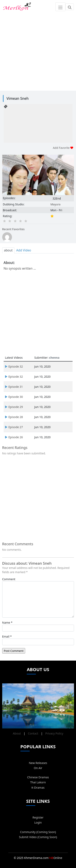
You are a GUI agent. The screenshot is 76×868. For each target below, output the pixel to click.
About (17, 733)
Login (38, 822)
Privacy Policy (54, 733)
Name (6, 623)
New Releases (38, 763)
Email (6, 636)
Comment (9, 579)
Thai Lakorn (38, 782)
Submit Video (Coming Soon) (38, 837)
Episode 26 (14, 437)
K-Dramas (38, 788)
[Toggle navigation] (60, 7)
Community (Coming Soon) (38, 832)
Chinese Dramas (38, 777)
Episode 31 (14, 387)
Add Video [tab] (24, 250)
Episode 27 (14, 427)
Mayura (56, 204)
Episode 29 (14, 407)
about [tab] (8, 250)
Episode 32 (14, 366)
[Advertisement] (38, 51)
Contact (33, 733)
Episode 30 (14, 397)
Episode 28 (14, 417)
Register (38, 817)
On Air (38, 768)
